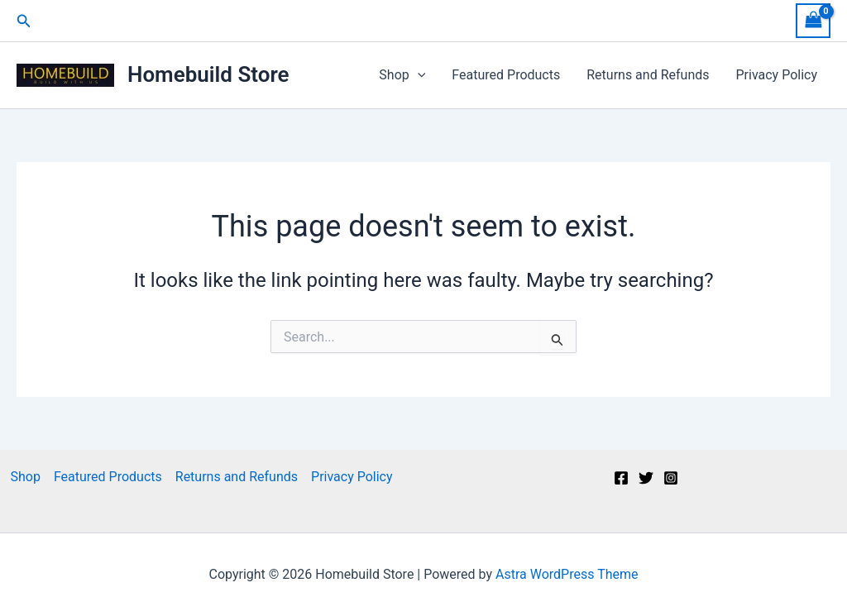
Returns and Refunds (648, 75)
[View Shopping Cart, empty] (813, 20)
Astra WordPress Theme (567, 574)
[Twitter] (646, 478)
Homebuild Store (208, 74)
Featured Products (506, 75)
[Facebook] (621, 478)
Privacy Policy (777, 75)
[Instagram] (671, 478)
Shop (402, 75)
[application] (418, 75)
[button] (24, 21)
